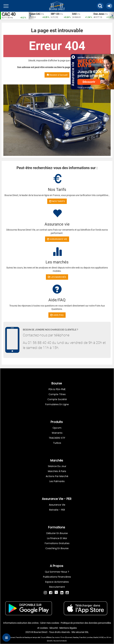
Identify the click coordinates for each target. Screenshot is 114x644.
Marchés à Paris (57, 471)
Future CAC (35, 14)
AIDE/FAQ (57, 315)
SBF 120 (55, 14)
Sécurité (54, 628)
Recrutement (57, 587)
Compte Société (57, 399)
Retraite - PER (57, 510)
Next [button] (112, 16)
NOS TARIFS (57, 201)
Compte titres (57, 394)
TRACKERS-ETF (57, 438)
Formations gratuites (57, 543)
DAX (74, 14)
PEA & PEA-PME (57, 389)
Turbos (57, 443)
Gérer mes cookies (50, 623)
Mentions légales (68, 628)
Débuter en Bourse (57, 533)
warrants (57, 433)
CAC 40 (9, 14)
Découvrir (89, 82)
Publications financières (57, 577)
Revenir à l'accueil (57, 75)
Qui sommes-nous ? (57, 572)
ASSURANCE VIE (57, 239)
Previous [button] (30, 16)
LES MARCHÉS (57, 277)
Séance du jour (57, 466)
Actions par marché (57, 476)
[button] (100, 6)
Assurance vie (57, 505)
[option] (39, 16)
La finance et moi (57, 538)
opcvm (57, 428)
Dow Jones (99, 14)
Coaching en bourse (57, 548)
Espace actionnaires (57, 582)
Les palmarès (57, 481)
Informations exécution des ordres (21, 623)
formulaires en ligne (57, 404)
